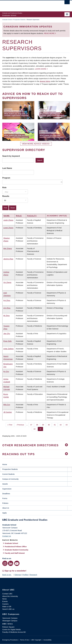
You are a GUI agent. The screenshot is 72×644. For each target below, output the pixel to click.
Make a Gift (7, 606)
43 (67, 425)
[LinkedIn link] (11, 563)
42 (62, 425)
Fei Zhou (7, 300)
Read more (50, 33)
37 (32, 425)
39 (44, 425)
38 (38, 425)
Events (5, 601)
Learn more (40, 69)
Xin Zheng (7, 282)
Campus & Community (10, 479)
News (5, 599)
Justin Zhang (8, 220)
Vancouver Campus (10, 618)
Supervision (7, 489)
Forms (5, 498)
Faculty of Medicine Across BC (14, 632)
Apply (5, 513)
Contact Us (7, 536)
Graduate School (7, 20)
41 (56, 425)
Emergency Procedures (10, 640)
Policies (5, 503)
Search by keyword (11, 156)
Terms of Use (24, 640)
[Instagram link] (5, 563)
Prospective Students (19, 20)
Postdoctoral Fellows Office (16, 547)
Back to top (8, 575)
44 (35, 429)
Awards (5, 484)
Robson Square (8, 627)
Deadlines (6, 494)
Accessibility (47, 640)
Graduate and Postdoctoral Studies (36, 520)
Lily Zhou (7, 308)
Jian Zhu (7, 333)
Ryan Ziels (7, 341)
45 (41, 429)
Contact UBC (7, 594)
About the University (10, 596)
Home (5, 464)
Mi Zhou (6, 316)
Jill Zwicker (8, 412)
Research (33, 575)
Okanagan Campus (10, 621)
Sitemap (18, 575)
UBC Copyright (36, 640)
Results (6, 196)
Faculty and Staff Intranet (15, 553)
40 (50, 425)
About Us (6, 508)
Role (4, 187)
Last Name (7, 168)
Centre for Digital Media (11, 629)
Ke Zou (6, 371)
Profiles (25, 575)
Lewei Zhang (8, 228)
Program (6, 178)
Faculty (32, 216)
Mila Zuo (7, 405)
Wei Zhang (8, 248)
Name (7, 216)
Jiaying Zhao (8, 259)
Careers (5, 604)
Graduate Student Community (16, 550)
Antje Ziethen (8, 349)
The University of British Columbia (26, 5)
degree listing (45, 81)
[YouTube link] (17, 563)
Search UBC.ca (8, 609)
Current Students (8, 474)
